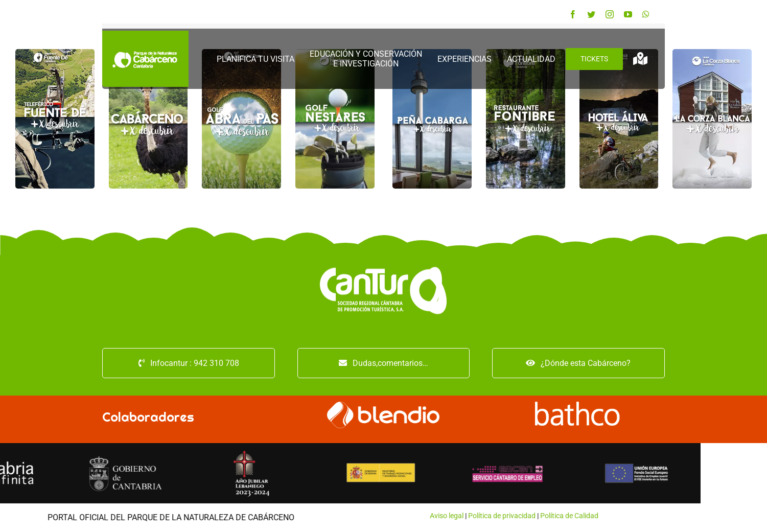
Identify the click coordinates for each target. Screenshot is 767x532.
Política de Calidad (305, 516)
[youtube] (628, 14)
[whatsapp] (646, 14)
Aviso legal (182, 516)
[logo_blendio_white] (383, 406)
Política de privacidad (238, 516)
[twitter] (591, 14)
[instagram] (610, 14)
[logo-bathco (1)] (578, 406)
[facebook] (573, 14)
